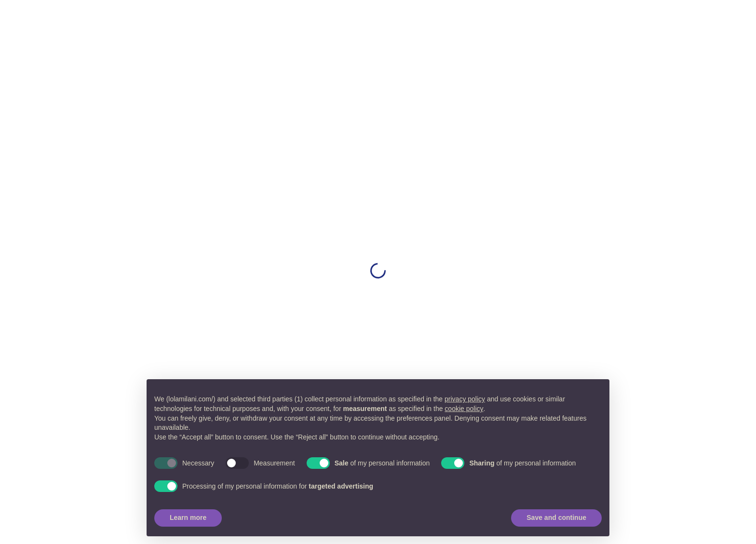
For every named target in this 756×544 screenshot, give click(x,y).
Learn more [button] (188, 517)
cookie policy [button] (464, 409)
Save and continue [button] (556, 517)
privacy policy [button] (465, 399)
